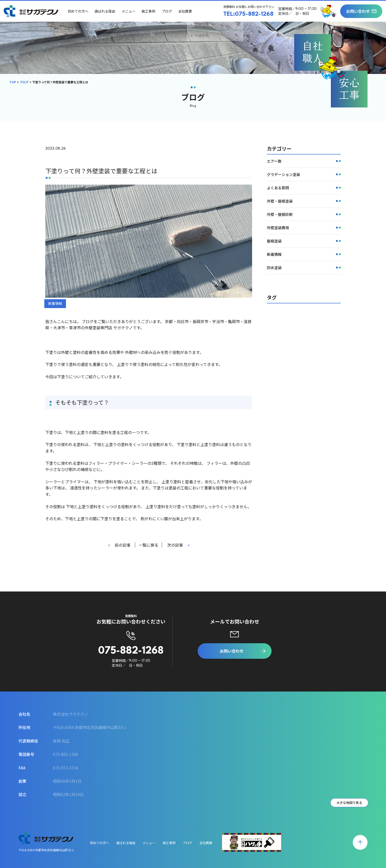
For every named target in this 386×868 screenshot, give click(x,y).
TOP (13, 82)
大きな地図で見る (349, 803)
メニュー (129, 11)
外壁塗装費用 (278, 228)
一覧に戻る (148, 545)
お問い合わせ (358, 11)
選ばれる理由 (106, 11)
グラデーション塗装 (283, 174)
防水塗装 (274, 268)
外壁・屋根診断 (280, 214)
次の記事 (175, 545)
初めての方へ (79, 11)
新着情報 (55, 303)
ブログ (168, 11)
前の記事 (123, 545)
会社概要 (186, 11)
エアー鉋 (274, 161)
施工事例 (149, 11)
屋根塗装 (274, 241)
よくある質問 (278, 188)
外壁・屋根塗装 (280, 201)
